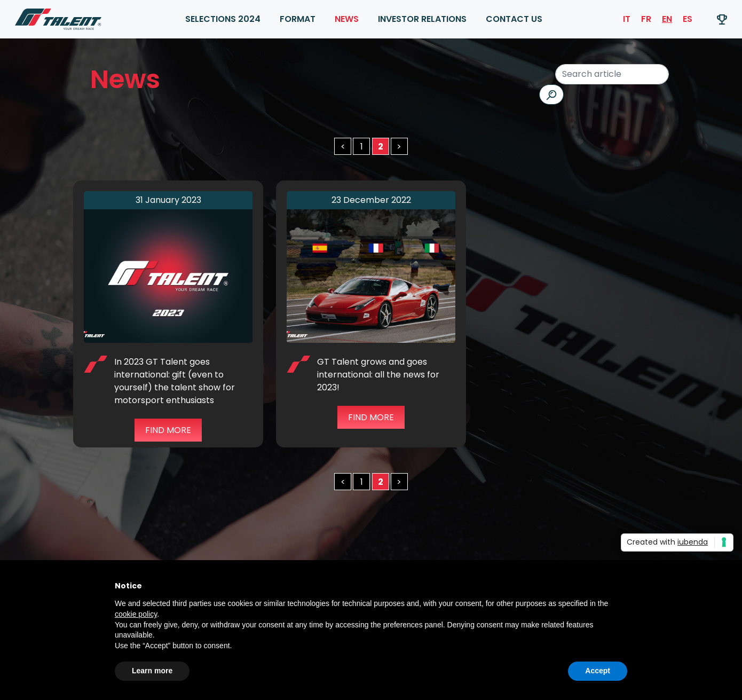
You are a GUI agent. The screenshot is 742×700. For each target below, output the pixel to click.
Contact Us (514, 19)
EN (667, 19)
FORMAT (298, 19)
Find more (168, 430)
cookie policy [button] (136, 614)
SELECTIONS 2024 (223, 19)
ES (688, 19)
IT (627, 19)
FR (646, 19)
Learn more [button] (152, 671)
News (347, 19)
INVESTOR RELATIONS (422, 19)
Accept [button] (598, 671)
